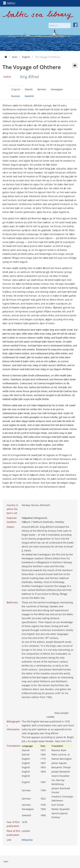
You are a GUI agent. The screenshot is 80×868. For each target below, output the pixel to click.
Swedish (29, 96)
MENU (9, 3)
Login (6, 861)
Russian (16, 96)
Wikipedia (27, 840)
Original (16, 89)
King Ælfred (29, 77)
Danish (29, 89)
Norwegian (57, 89)
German (42, 89)
